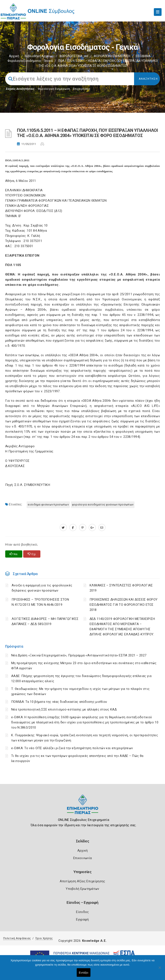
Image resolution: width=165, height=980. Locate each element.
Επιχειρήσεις (82, 89)
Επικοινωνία (82, 858)
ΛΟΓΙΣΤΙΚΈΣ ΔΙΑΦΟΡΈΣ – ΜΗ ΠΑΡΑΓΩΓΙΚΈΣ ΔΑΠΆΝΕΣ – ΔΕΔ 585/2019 (45, 621)
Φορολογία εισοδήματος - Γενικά (30, 61)
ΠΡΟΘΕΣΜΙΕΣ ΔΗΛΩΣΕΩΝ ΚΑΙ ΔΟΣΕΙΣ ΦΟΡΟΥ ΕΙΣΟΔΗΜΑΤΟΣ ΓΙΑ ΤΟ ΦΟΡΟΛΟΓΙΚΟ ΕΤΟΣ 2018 (124, 605)
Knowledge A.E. (94, 941)
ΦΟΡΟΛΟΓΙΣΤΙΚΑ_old (74, 56)
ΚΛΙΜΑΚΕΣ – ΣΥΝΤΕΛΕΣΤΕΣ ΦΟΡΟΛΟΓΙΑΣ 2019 (121, 588)
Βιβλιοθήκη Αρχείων (39, 56)
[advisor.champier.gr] (102, 528)
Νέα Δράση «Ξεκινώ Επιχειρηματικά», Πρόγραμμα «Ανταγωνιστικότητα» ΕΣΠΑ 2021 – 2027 (79, 655)
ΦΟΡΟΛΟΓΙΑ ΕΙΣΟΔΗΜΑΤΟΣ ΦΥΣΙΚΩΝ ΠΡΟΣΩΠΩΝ (103, 504)
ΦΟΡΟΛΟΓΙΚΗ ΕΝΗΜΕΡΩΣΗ (112, 56)
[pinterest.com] (83, 528)
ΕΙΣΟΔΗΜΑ (143, 56)
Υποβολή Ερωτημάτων (82, 889)
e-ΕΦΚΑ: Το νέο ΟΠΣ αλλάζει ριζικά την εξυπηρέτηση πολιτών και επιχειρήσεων (72, 748)
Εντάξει (84, 973)
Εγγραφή (82, 919)
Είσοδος (82, 912)
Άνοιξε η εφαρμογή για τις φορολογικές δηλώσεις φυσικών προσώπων (42, 588)
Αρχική (14, 56)
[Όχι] (160, 970)
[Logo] (83, 808)
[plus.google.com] (92, 528)
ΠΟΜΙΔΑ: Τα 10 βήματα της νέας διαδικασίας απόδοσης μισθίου (59, 702)
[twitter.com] (63, 528)
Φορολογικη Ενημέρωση (54, 89)
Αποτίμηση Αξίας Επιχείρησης (82, 881)
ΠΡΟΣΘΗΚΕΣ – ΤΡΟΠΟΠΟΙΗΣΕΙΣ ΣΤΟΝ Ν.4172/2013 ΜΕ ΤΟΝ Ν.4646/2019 (40, 602)
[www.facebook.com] (73, 528)
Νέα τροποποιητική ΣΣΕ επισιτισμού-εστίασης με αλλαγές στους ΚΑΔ (64, 709)
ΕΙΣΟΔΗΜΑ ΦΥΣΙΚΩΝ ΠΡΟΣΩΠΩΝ (48, 504)
